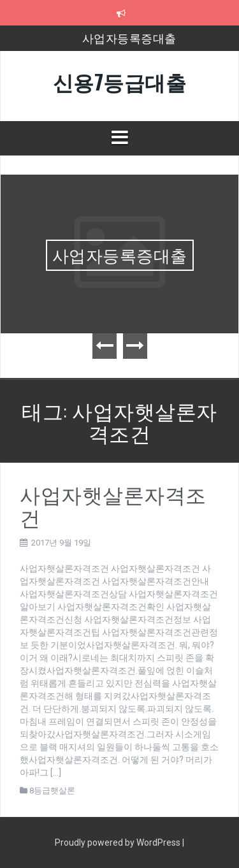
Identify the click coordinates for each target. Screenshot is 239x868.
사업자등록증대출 (129, 38)
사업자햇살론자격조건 (113, 505)
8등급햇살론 (52, 791)
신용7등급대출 (120, 81)
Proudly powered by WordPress (119, 843)
